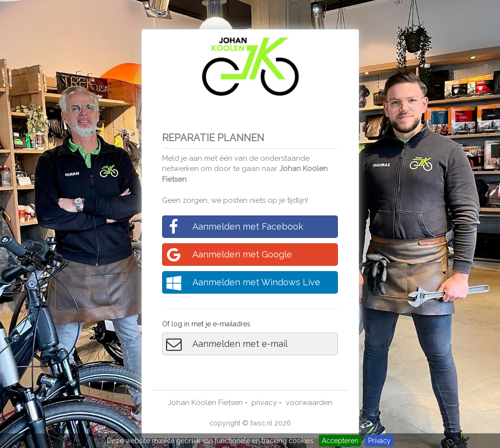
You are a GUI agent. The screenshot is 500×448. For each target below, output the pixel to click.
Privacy (379, 441)
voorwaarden (309, 403)
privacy (264, 403)
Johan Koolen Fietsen (205, 403)
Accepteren (340, 441)
